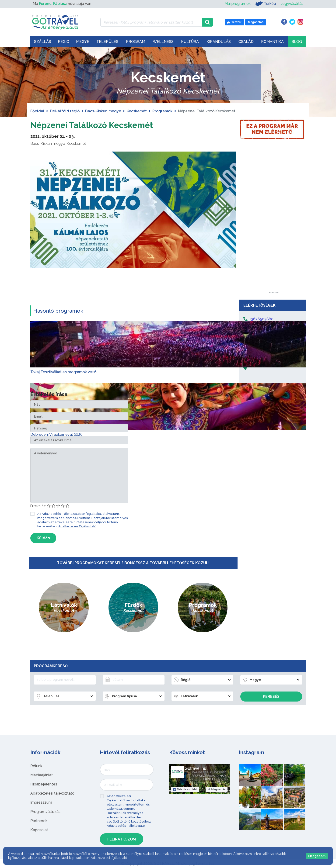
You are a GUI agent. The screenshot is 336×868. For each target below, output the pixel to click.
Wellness (163, 42)
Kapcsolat (39, 830)
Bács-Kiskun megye (103, 111)
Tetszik (185, 789)
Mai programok (238, 4)
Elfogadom (317, 856)
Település (107, 42)
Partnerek (39, 821)
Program (136, 42)
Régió (64, 42)
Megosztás (216, 789)
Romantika (272, 42)
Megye (83, 42)
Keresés (271, 697)
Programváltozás (45, 812)
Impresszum (41, 802)
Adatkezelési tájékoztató (52, 793)
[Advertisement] (274, 221)
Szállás (43, 42)
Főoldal (37, 111)
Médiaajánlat (42, 775)
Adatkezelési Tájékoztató (77, 526)
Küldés (43, 538)
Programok (162, 111)
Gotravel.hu (195, 768)
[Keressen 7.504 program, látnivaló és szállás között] (151, 22)
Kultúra (190, 42)
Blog (297, 42)
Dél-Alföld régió (65, 111)
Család (246, 42)
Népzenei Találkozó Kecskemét (100, 125)
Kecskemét (137, 111)
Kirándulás (219, 42)
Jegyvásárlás (292, 4)
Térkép (266, 4)
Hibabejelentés (44, 784)
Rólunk (36, 766)
